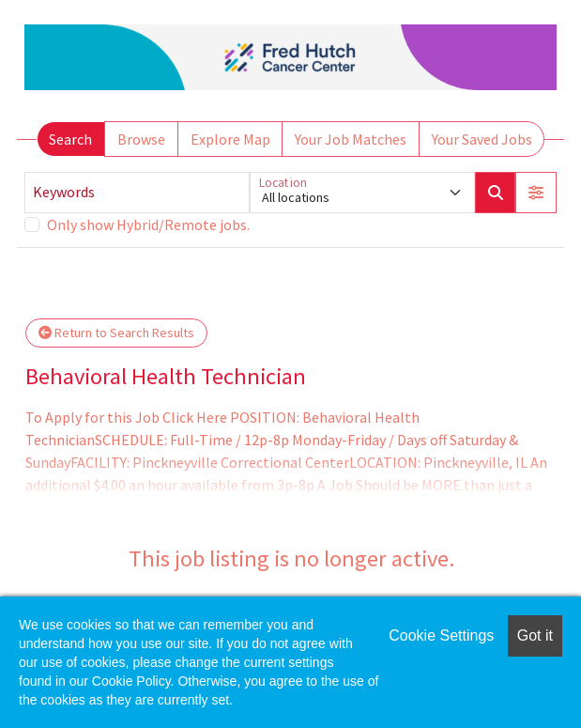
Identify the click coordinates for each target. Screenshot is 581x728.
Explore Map (230, 139)
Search (70, 139)
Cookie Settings (441, 635)
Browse (141, 139)
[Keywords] (137, 193)
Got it (535, 635)
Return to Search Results (116, 333)
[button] (536, 193)
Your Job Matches (351, 139)
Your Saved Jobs (482, 139)
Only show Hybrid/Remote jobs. (148, 225)
